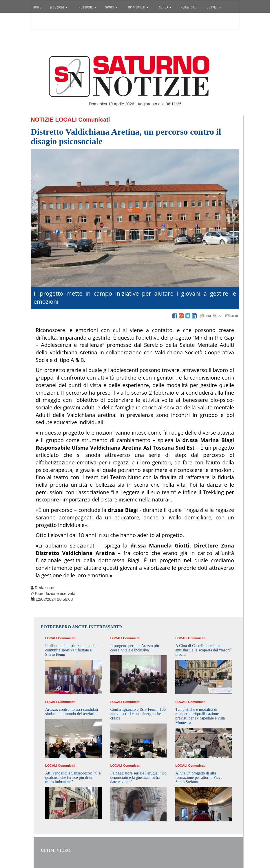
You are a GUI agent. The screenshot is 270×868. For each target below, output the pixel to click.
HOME (37, 7)
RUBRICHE (87, 7)
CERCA (165, 7)
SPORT (112, 7)
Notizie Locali (54, 120)
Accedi (42, 22)
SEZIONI (59, 7)
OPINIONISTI (138, 7)
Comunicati (94, 120)
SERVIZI (214, 7)
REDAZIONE (189, 7)
